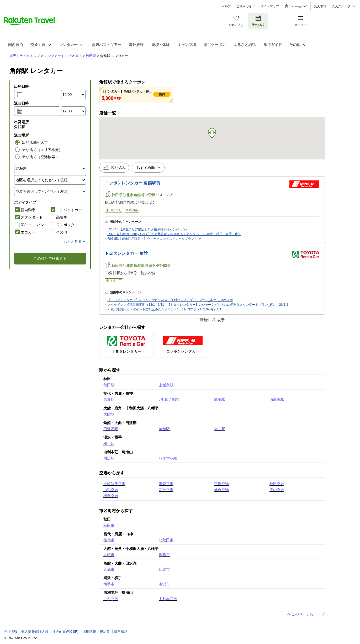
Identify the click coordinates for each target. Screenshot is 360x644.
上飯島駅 (166, 385)
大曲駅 (220, 429)
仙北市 (164, 569)
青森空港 (166, 484)
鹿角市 (164, 555)
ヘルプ (226, 6)
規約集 (105, 632)
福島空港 (111, 496)
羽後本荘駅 (168, 458)
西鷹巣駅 (277, 399)
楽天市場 (320, 6)
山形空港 (111, 490)
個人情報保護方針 (35, 632)
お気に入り (236, 21)
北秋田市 (166, 540)
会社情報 (10, 632)
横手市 (109, 584)
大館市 (109, 555)
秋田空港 (277, 484)
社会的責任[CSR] (65, 632)
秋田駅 (109, 385)
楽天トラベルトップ (25, 56)
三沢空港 (221, 484)
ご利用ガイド (246, 6)
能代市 (109, 540)
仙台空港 (221, 490)
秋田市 (109, 526)
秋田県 (91, 56)
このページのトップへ (307, 614)
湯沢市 (164, 584)
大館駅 (109, 414)
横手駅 (109, 444)
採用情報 (89, 632)
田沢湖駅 (111, 429)
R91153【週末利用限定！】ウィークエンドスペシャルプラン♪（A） (156, 239)
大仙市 (109, 569)
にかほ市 (111, 599)
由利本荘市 (168, 599)
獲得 (162, 94)
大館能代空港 (114, 484)
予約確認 (258, 21)
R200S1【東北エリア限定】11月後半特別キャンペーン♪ (147, 229)
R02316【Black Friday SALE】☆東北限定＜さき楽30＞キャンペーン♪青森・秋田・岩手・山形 (174, 234)
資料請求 (121, 632)
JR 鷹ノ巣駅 (169, 399)
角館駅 (164, 429)
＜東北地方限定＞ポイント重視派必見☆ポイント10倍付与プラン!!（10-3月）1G (164, 309)
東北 (79, 56)
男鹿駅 (109, 399)
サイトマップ (270, 6)
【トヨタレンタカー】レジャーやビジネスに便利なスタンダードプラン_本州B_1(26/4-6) (170, 300)
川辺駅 (109, 458)
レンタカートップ (58, 56)
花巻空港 (166, 490)
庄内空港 (277, 490)
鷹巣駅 (220, 399)
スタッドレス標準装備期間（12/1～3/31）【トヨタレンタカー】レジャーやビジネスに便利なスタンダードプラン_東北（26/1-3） (199, 305)
